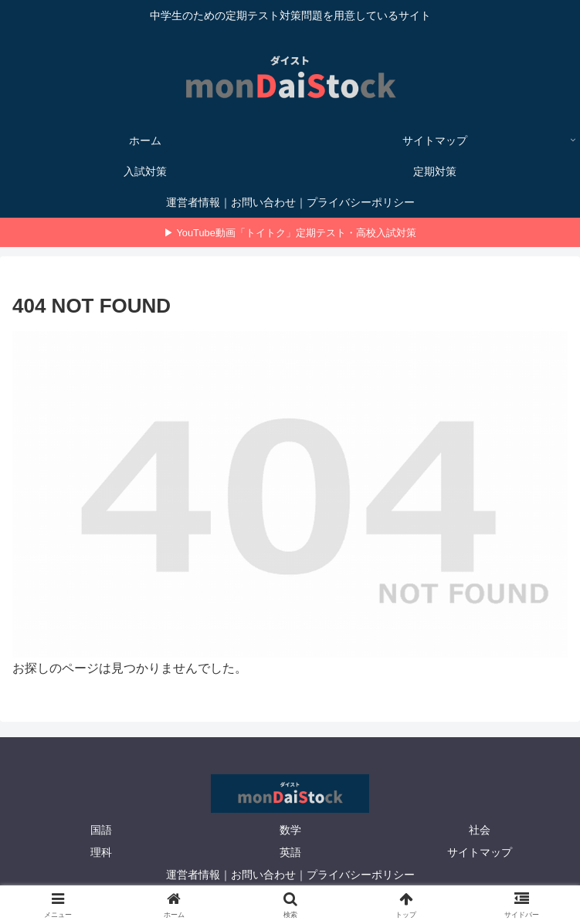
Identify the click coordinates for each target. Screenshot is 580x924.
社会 (480, 830)
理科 (101, 852)
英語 (290, 852)
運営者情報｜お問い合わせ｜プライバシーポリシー (290, 875)
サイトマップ (480, 852)
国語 (101, 830)
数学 (290, 830)
